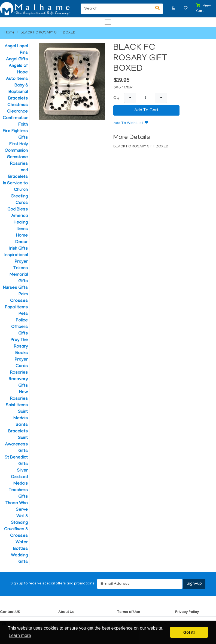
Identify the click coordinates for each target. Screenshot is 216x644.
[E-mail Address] (140, 584)
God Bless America (18, 213)
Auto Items (17, 79)
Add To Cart (146, 110)
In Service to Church (15, 187)
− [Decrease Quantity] (130, 98)
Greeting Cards (19, 200)
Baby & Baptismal (18, 89)
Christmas (18, 105)
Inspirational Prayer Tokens (16, 262)
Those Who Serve (17, 507)
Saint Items (17, 405)
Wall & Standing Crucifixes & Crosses (16, 526)
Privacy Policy (187, 612)
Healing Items (21, 226)
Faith (23, 125)
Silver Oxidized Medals (19, 477)
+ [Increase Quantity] (161, 98)
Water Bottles (20, 546)
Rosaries (19, 373)
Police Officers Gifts (19, 327)
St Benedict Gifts (16, 461)
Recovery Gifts (18, 383)
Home (9, 33)
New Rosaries (19, 396)
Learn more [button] (20, 635)
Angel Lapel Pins (16, 50)
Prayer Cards (21, 363)
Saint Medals (21, 415)
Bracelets (18, 99)
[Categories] (107, 21)
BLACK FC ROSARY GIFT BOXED (48, 33)
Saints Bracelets (18, 428)
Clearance (17, 112)
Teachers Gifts (18, 494)
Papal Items (16, 308)
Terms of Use (128, 612)
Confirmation (15, 118)
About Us (66, 612)
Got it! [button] (189, 632)
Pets (23, 314)
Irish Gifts (19, 249)
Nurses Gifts (15, 288)
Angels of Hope (18, 69)
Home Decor (22, 239)
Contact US (10, 612)
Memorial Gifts (19, 278)
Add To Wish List (128, 123)
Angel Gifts (17, 60)
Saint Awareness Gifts (16, 445)
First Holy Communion (16, 148)
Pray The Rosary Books (19, 347)
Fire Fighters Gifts (15, 135)
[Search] (116, 9)
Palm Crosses (19, 298)
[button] (174, 8)
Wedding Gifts (19, 559)
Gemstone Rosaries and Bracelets (17, 167)
